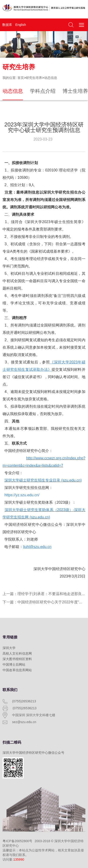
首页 (21, 78)
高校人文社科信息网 (17, 653)
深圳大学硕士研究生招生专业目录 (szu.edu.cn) (43, 480)
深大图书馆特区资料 (17, 659)
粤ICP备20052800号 (17, 841)
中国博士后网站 (14, 664)
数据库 (7, 25)
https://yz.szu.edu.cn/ (22, 495)
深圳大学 (9, 648)
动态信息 (51, 78)
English (21, 25)
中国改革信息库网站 (17, 670)
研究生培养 (34, 78)
